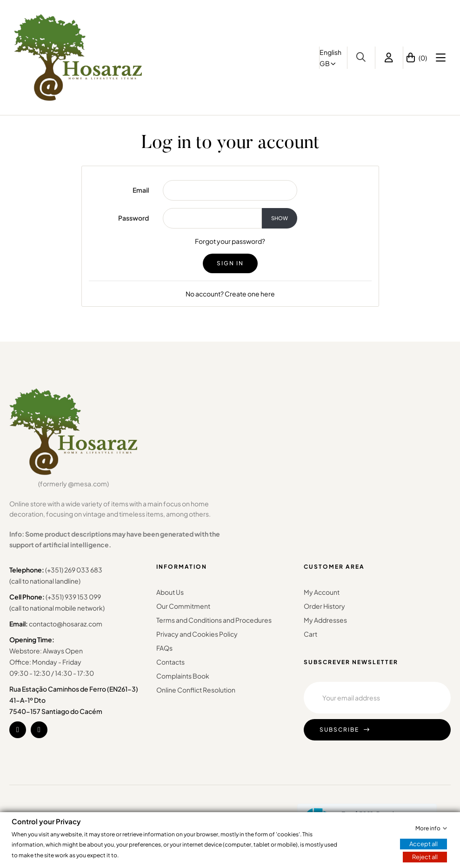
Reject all (425, 857)
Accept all (423, 844)
